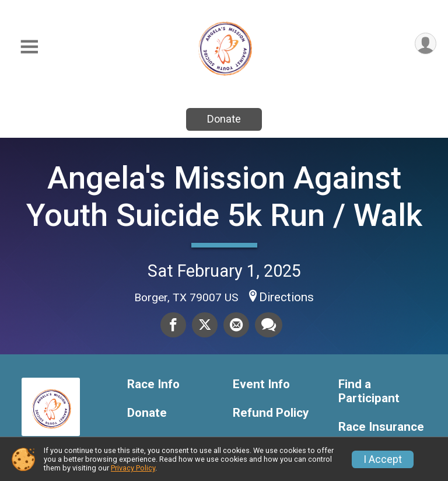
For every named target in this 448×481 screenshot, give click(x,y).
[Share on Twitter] (205, 325)
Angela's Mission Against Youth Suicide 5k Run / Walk (224, 196)
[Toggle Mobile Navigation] (29, 47)
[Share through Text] (269, 325)
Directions (286, 297)
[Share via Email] (236, 325)
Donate (224, 119)
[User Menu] (426, 43)
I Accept (383, 459)
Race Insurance (381, 427)
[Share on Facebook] (173, 325)
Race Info (153, 384)
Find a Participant (369, 391)
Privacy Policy (133, 468)
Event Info (261, 384)
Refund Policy (271, 413)
